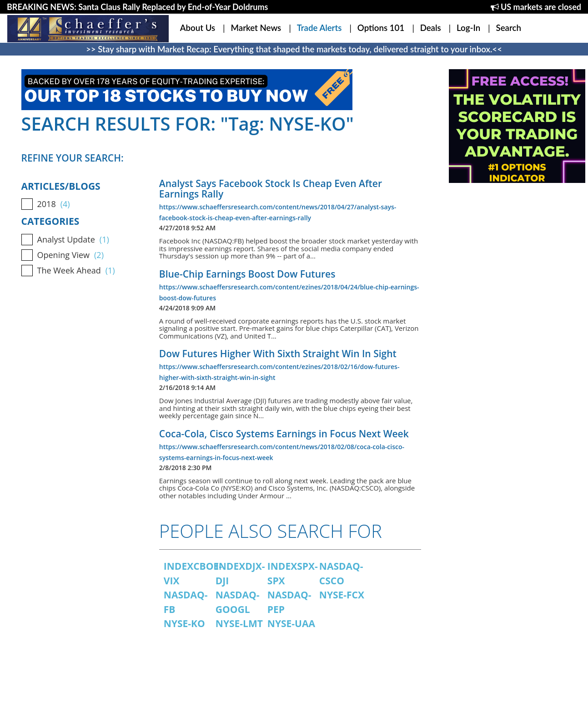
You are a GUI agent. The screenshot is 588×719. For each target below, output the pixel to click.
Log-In (468, 28)
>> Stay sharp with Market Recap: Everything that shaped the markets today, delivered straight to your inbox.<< (294, 49)
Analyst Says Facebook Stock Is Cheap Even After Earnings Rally (271, 189)
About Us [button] (198, 28)
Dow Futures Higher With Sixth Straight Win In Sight (278, 354)
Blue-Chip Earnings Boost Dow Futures (247, 274)
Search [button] (509, 28)
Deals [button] (431, 28)
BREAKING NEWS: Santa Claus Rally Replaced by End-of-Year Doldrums (137, 7)
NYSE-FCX (342, 595)
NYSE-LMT (239, 623)
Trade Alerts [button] (319, 28)
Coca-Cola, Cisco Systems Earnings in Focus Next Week (284, 434)
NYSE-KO (184, 623)
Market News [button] (256, 28)
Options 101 (381, 28)
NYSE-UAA (291, 623)
